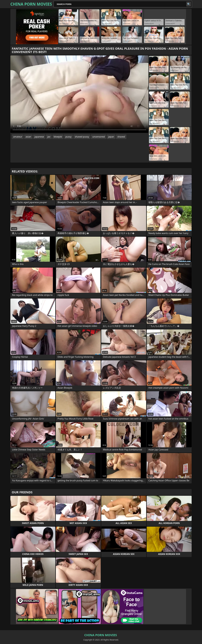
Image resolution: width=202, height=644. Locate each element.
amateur (18, 137)
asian (28, 137)
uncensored (99, 137)
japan (111, 137)
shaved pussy (82, 137)
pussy (68, 137)
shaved (121, 137)
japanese (39, 137)
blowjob (58, 137)
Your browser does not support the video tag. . (79, 94)
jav (49, 137)
